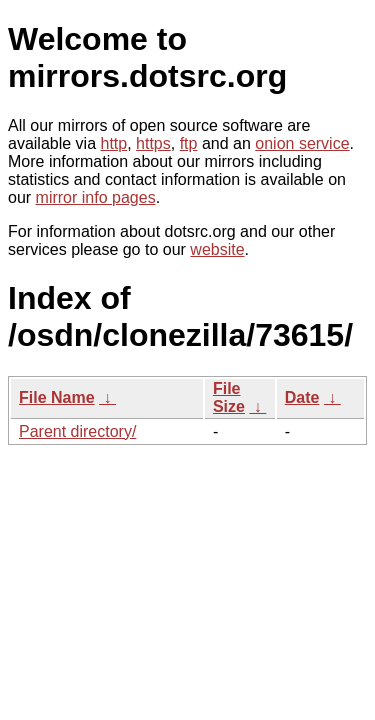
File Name (57, 397)
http (114, 143)
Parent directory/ (77, 431)
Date (302, 397)
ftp (189, 143)
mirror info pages (96, 197)
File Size (229, 397)
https (153, 143)
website (217, 249)
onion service (302, 143)
